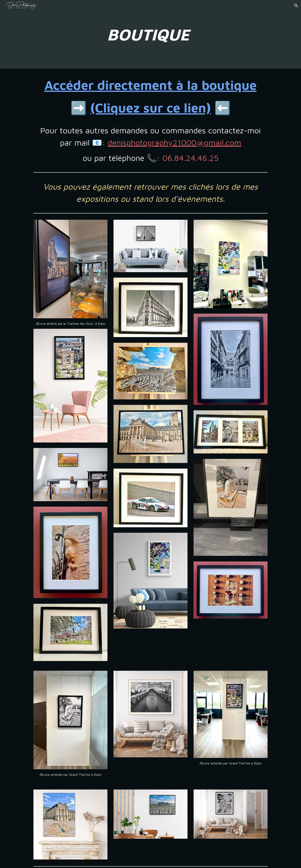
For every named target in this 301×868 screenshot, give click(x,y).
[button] (296, 6)
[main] (151, 34)
